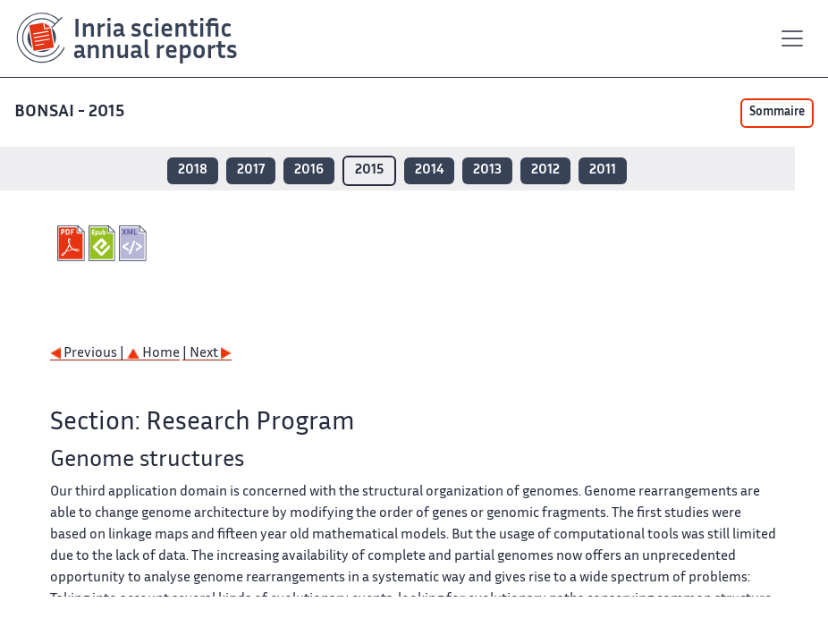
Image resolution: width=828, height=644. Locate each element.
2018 (193, 170)
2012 (545, 170)
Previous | (89, 354)
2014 (429, 170)
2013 (487, 170)
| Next (207, 354)
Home (153, 354)
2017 (251, 170)
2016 (309, 170)
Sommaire (777, 113)
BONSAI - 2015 (71, 112)
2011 (603, 170)
